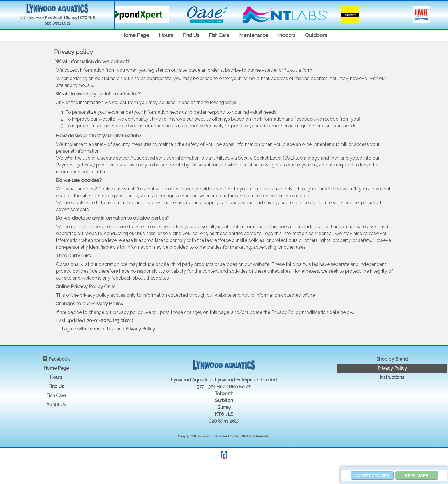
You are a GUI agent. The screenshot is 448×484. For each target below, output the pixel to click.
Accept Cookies (372, 476)
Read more (417, 476)
